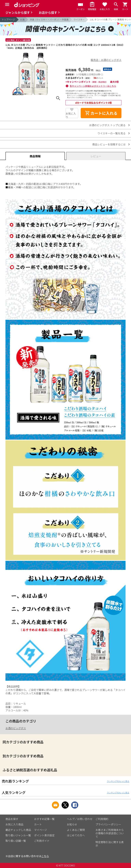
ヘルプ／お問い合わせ (80, 819)
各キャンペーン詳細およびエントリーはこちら (93, 86)
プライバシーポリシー (108, 824)
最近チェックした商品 (18, 830)
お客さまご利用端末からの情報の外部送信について (110, 833)
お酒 (22, 19)
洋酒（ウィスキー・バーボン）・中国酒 (49, 19)
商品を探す (12, 819)
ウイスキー (79, 19)
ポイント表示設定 (44, 835)
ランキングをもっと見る (118, 781)
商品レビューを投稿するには (109, 144)
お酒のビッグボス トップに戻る (107, 125)
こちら (45, 856)
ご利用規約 (102, 819)
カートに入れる (101, 113)
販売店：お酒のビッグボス (106, 60)
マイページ (41, 830)
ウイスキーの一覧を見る (111, 133)
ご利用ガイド (42, 841)
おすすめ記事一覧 (44, 819)
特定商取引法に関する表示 (110, 844)
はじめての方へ (76, 835)
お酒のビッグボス (16, 728)
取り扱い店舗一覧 (16, 841)
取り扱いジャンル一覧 (18, 835)
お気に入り (71, 115)
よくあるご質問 (76, 830)
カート (38, 824)
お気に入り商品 (14, 824)
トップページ (8, 19)
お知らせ (72, 824)
